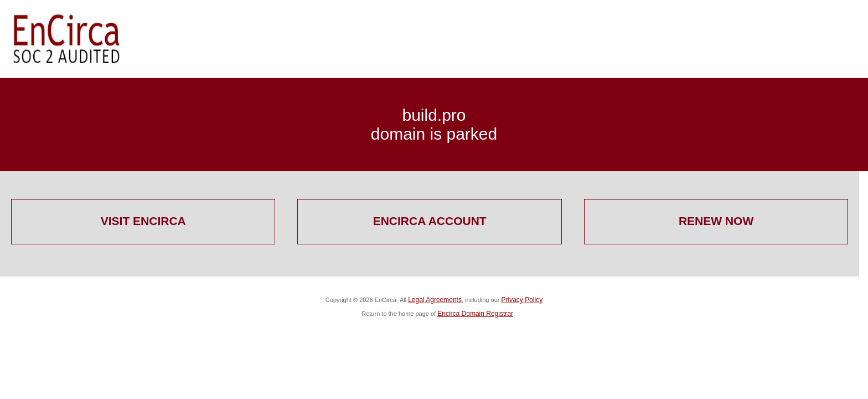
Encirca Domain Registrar (475, 314)
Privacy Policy (522, 300)
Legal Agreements (435, 300)
